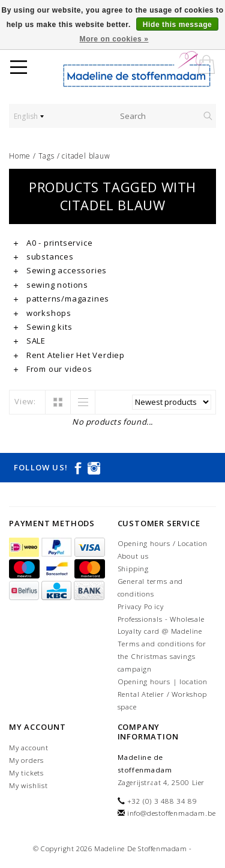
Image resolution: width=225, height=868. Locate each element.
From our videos (53, 369)
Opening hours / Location (163, 543)
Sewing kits (43, 327)
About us (133, 556)
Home (20, 156)
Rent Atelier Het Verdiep (69, 355)
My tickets (26, 773)
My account (29, 748)
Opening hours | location (163, 681)
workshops (43, 313)
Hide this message (178, 25)
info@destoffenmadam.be (172, 813)
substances (44, 256)
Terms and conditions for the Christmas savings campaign (162, 656)
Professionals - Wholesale (161, 619)
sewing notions (51, 285)
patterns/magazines (61, 299)
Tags (46, 156)
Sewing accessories (60, 270)
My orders (26, 760)
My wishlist (28, 785)
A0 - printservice (53, 243)
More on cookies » (114, 39)
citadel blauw (86, 156)
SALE (30, 341)
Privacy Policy (141, 606)
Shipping (133, 569)
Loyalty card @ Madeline (160, 631)
